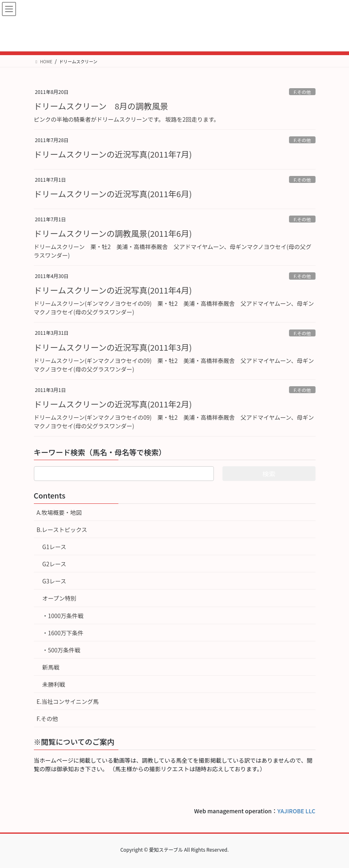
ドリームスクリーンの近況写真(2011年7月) (113, 154)
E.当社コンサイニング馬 (68, 701)
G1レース (54, 547)
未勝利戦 (54, 684)
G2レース (54, 564)
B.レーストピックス (62, 530)
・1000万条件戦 (63, 616)
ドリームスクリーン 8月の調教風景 (101, 106)
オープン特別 (59, 598)
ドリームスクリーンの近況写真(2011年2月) (113, 404)
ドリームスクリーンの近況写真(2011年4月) (113, 290)
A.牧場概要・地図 (59, 512)
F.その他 (302, 92)
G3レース (54, 581)
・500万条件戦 (61, 650)
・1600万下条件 (63, 633)
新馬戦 (51, 667)
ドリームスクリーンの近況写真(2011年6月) (113, 194)
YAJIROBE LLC (297, 811)
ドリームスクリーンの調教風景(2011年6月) (113, 233)
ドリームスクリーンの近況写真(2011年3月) (113, 347)
